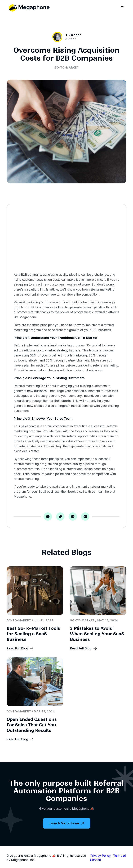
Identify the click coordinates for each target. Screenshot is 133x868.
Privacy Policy (100, 856)
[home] (28, 7)
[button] (122, 7)
